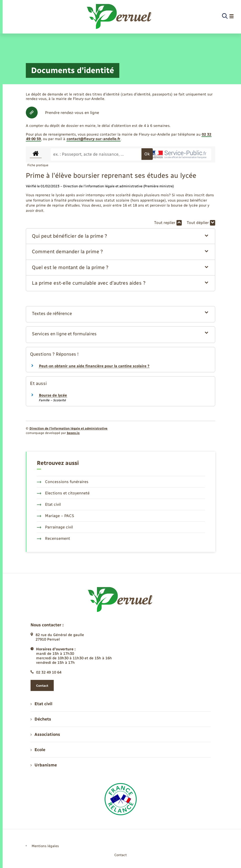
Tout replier (168, 223)
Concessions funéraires (63, 482)
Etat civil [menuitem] (41, 704)
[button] (121, 236)
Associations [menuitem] (45, 734)
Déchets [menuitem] (41, 719)
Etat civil (49, 504)
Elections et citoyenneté (63, 493)
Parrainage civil (55, 527)
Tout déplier (201, 223)
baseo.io (73, 433)
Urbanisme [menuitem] (44, 765)
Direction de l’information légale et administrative (68, 428)
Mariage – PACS (56, 516)
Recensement (54, 538)
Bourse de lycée (53, 395)
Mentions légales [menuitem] (45, 846)
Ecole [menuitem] (38, 750)
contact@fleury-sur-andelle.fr (94, 139)
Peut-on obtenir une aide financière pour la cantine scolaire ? (94, 366)
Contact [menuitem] (120, 855)
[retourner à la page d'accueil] (119, 16)
